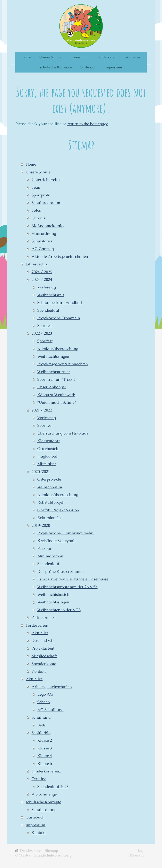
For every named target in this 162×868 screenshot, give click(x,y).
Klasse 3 (45, 748)
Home (31, 164)
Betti (41, 725)
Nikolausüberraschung (58, 349)
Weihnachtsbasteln (54, 594)
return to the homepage (88, 124)
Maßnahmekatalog (48, 226)
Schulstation (42, 241)
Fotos (36, 210)
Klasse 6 (45, 764)
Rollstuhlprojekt (51, 502)
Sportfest (45, 326)
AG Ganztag (43, 249)
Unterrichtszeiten (47, 180)
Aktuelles (40, 633)
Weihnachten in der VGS (59, 610)
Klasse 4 (45, 756)
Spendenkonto (44, 664)
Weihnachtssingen (53, 356)
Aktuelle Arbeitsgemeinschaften (60, 256)
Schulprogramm (46, 203)
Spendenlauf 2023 (53, 787)
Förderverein (37, 625)
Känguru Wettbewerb (56, 395)
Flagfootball (48, 456)
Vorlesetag (47, 287)
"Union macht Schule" (57, 402)
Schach (44, 702)
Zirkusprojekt (44, 617)
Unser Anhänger (52, 387)
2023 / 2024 (42, 280)
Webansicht (137, 855)
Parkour (44, 548)
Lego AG (45, 694)
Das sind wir (43, 640)
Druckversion (29, 851)
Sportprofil (41, 195)
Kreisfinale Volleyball (56, 541)
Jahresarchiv (37, 264)
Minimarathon (50, 556)
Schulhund (41, 717)
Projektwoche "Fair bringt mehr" (66, 533)
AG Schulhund (50, 710)
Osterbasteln (48, 449)
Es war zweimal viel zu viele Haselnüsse (73, 579)
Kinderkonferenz (46, 771)
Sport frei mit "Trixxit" (57, 379)
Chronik (39, 218)
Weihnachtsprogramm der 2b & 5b (67, 587)
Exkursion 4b (49, 518)
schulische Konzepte (43, 802)
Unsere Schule (38, 172)
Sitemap (52, 851)
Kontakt (39, 671)
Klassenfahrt (48, 441)
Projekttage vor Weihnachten (63, 364)
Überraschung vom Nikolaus (63, 433)
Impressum (35, 825)
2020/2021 (41, 472)
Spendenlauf (48, 310)
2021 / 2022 (42, 410)
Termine (39, 779)
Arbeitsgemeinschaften (52, 687)
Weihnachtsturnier (54, 372)
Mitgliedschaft (44, 656)
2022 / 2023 (42, 333)
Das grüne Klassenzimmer (61, 571)
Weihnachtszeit (51, 295)
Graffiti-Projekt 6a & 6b (58, 510)
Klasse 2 (45, 740)
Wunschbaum (50, 487)
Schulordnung (44, 810)
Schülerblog (42, 733)
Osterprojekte (49, 479)
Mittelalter (47, 464)
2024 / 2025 (42, 272)
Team (37, 187)
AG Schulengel (45, 794)
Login (142, 851)
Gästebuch (35, 817)
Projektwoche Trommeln (59, 318)
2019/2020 (41, 525)
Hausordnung (44, 233)
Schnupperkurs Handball (60, 303)
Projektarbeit (43, 648)
